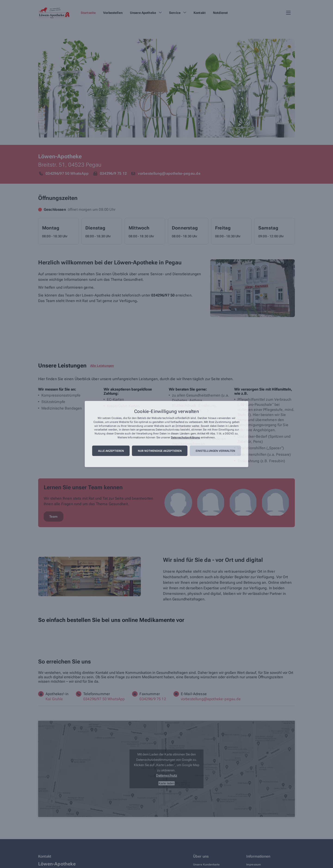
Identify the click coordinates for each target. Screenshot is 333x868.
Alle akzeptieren (111, 451)
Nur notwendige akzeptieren (160, 451)
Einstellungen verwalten (215, 451)
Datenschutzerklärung (185, 437)
